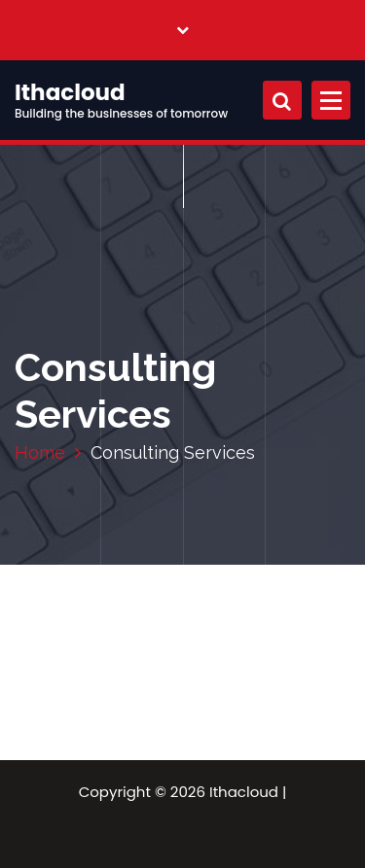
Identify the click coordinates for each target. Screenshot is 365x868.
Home (40, 452)
